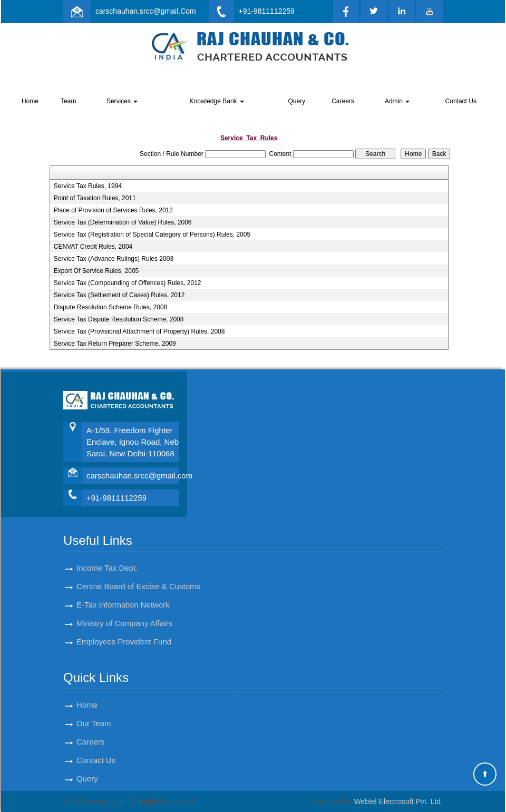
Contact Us (461, 101)
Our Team (94, 723)
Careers (343, 101)
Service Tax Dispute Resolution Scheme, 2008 (119, 319)
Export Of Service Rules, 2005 (96, 271)
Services (122, 101)
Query (296, 101)
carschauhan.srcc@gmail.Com (146, 11)
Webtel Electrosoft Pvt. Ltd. (398, 801)
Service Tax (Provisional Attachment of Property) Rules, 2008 (139, 331)
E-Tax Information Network (123, 605)
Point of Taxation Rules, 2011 (95, 198)
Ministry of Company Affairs (124, 623)
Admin (397, 101)
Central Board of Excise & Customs (138, 586)
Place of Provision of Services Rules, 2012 (113, 210)
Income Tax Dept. (107, 568)
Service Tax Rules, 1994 (88, 186)
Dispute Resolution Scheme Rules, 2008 (110, 307)
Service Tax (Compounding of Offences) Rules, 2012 (128, 283)
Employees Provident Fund (124, 642)
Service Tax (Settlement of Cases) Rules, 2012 (119, 295)
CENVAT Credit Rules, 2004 (93, 247)
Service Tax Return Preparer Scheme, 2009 (115, 344)
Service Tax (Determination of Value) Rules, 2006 (123, 222)
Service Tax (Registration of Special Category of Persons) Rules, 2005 (152, 234)
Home (30, 101)
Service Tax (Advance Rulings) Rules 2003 (114, 259)
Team (68, 101)
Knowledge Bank (216, 101)
